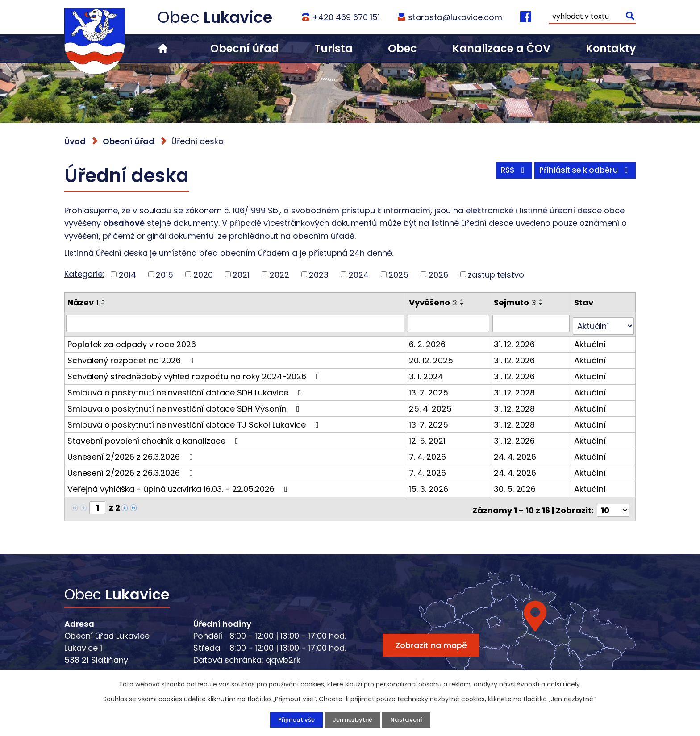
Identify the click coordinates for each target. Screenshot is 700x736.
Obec (402, 48)
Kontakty (611, 48)
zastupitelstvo (496, 274)
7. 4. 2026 (428, 454)
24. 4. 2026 (516, 454)
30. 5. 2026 (516, 486)
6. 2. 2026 (428, 341)
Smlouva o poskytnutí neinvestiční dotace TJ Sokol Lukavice (195, 422)
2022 (279, 274)
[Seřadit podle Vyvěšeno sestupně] (463, 304)
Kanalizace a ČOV (501, 48)
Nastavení (409, 719)
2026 (438, 274)
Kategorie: (84, 274)
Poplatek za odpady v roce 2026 (132, 341)
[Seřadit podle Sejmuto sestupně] (542, 304)
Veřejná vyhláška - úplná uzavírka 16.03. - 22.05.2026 (179, 486)
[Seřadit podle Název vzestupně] (104, 300)
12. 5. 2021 (428, 438)
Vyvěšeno (434, 302)
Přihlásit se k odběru (583, 173)
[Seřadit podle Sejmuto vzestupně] (542, 300)
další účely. (564, 684)
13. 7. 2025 (429, 389)
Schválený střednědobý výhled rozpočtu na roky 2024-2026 (195, 373)
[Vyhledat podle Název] (236, 323)
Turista (333, 48)
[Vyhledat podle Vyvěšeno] (449, 323)
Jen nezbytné (352, 719)
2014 (127, 274)
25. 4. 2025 (431, 405)
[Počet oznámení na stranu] (613, 505)
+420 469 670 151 (346, 17)
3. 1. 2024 (427, 373)
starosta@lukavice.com (455, 17)
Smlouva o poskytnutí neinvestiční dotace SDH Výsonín (185, 405)
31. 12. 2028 (515, 389)
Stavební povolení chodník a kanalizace (155, 438)
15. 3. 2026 (429, 486)
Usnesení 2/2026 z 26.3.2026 (132, 454)
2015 (165, 274)
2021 (241, 274)
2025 (398, 274)
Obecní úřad (245, 48)
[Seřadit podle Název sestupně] (104, 304)
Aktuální (590, 341)
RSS (508, 173)
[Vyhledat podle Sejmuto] (531, 323)
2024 (359, 274)
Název (83, 302)
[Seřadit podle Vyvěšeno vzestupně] (463, 300)
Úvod (163, 48)
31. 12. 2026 (515, 341)
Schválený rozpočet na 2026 (132, 357)
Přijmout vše (294, 719)
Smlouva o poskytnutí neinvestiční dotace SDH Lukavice (186, 389)
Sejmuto (516, 302)
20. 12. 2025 (432, 357)
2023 (319, 274)
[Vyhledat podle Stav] (604, 323)
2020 (203, 274)
